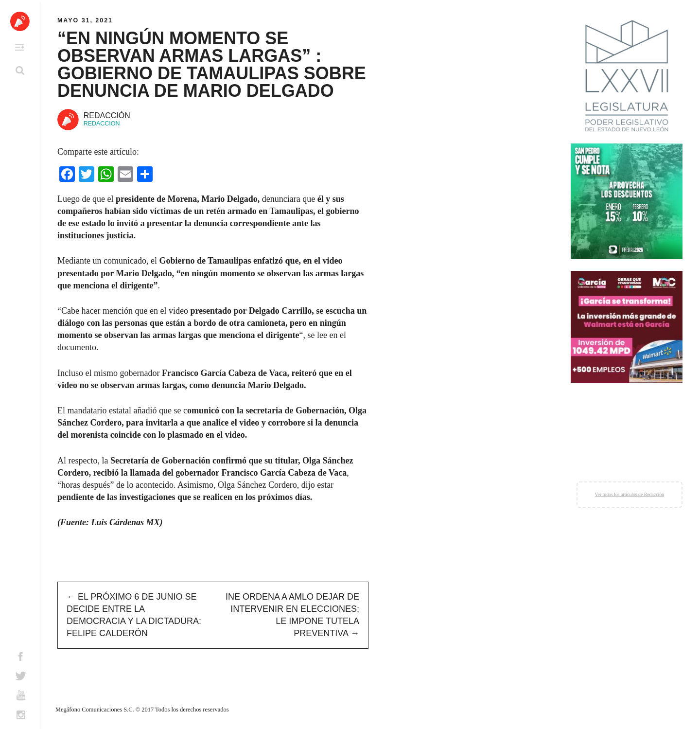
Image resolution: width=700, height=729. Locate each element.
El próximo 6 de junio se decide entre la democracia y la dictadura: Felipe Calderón (134, 615)
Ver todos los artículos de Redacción (630, 494)
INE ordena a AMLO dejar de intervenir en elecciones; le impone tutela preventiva (292, 615)
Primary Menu (19, 47)
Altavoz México (20, 21)
